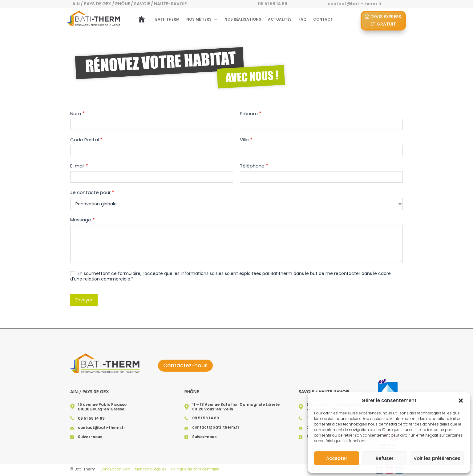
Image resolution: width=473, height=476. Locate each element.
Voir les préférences (437, 458)
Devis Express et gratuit (386, 20)
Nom (83, 114)
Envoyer (89, 298)
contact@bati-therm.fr (101, 428)
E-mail (84, 166)
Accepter (337, 458)
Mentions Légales (151, 469)
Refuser (385, 458)
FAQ (302, 19)
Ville (246, 140)
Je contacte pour (97, 192)
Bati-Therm (167, 19)
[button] (461, 401)
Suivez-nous (90, 437)
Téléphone (254, 166)
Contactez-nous (185, 365)
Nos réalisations (243, 19)
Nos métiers (199, 19)
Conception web (115, 469)
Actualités (280, 19)
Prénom (251, 113)
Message (87, 219)
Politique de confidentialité (195, 469)
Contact (323, 19)
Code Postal (91, 140)
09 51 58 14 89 (273, 4)
